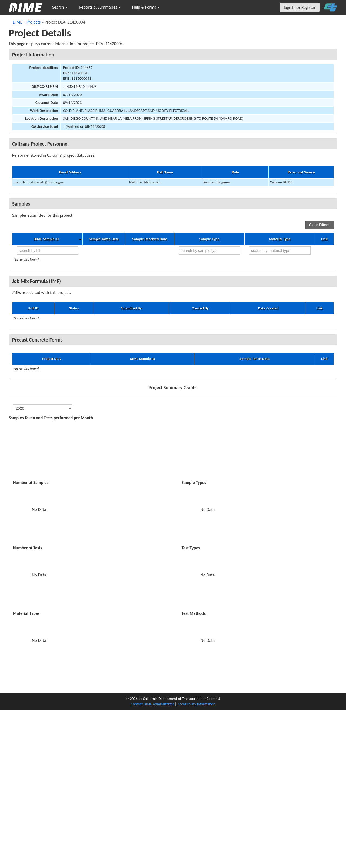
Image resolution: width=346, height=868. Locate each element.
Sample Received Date (150, 239)
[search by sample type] (210, 251)
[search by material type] (280, 251)
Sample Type (209, 239)
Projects (34, 22)
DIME (17, 22)
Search (60, 7)
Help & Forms (146, 7)
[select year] (42, 408)
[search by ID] (48, 251)
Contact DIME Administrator (152, 704)
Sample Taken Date (104, 239)
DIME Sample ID (46, 239)
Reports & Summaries (100, 7)
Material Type (280, 239)
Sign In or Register (300, 7)
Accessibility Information (196, 704)
